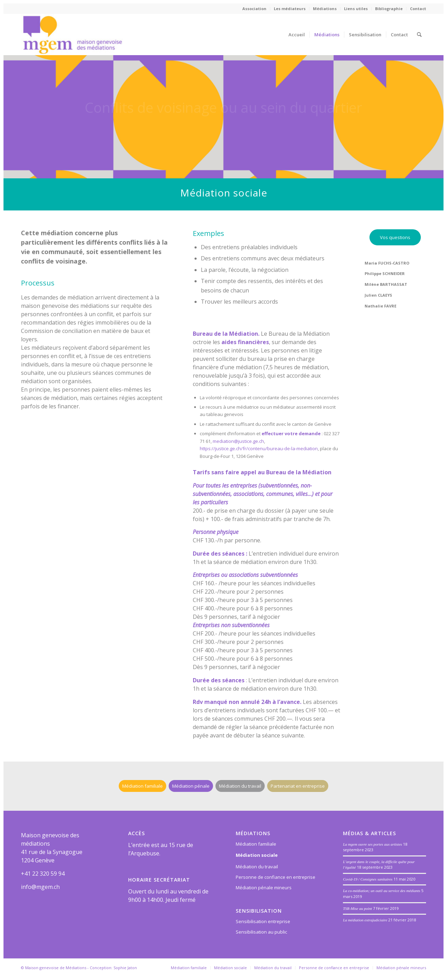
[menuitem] (255, 9)
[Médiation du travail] (240, 786)
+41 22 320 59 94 (43, 874)
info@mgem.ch (40, 887)
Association (254, 9)
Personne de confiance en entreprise (276, 877)
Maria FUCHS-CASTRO (387, 263)
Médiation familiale (256, 844)
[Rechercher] (419, 35)
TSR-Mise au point (357, 908)
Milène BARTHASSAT (386, 284)
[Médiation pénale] (191, 786)
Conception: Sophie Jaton (113, 968)
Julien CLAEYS (378, 295)
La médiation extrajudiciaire (365, 920)
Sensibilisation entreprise (263, 921)
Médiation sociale (257, 855)
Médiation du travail (257, 867)
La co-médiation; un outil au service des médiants (382, 891)
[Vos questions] (395, 237)
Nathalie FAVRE (380, 306)
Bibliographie (389, 9)
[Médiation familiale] (142, 786)
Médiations (325, 9)
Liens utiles (356, 9)
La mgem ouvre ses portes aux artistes (372, 844)
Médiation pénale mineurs (264, 888)
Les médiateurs (290, 9)
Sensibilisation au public (261, 932)
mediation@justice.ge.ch (238, 441)
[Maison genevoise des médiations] (72, 35)
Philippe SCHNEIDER (385, 273)
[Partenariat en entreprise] (298, 786)
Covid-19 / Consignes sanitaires (368, 879)
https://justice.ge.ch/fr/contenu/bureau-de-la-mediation (259, 448)
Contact (418, 9)
